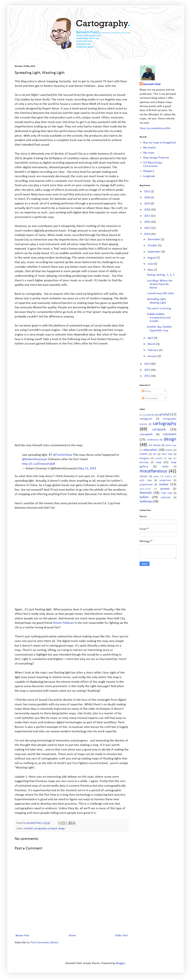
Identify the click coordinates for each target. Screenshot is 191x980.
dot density (155, 445)
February (153, 350)
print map (146, 480)
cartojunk (52, 829)
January (153, 356)
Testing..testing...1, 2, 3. (161, 275)
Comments (150, 398)
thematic (146, 493)
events (169, 450)
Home (72, 936)
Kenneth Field (152, 84)
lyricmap (144, 462)
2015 (147, 228)
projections (165, 480)
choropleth (146, 434)
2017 (147, 216)
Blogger (120, 963)
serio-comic (145, 489)
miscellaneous (153, 471)
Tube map (167, 493)
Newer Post (22, 936)
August (152, 258)
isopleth (159, 458)
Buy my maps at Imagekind (159, 143)
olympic (144, 476)
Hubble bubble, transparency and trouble (159, 318)
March (152, 344)
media (165, 467)
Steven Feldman (63, 623)
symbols (165, 489)
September (155, 252)
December (154, 239)
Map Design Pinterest (156, 158)
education (150, 450)
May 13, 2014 (87, 469)
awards (150, 415)
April (151, 338)
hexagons (144, 458)
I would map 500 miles (160, 293)
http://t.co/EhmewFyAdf (39, 464)
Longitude (149, 176)
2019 (147, 204)
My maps (149, 153)
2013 (147, 364)
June (151, 264)
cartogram (146, 419)
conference (153, 440)
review (164, 484)
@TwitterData (63, 455)
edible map (171, 445)
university (166, 498)
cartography (40, 829)
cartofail (28, 829)
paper (156, 476)
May (151, 270)
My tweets (149, 148)
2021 (147, 192)
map (159, 462)
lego (170, 458)
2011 (147, 376)
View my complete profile (155, 128)
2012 (147, 370)
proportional (146, 485)
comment (170, 434)
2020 (147, 198)
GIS (155, 454)
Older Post (121, 936)
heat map (167, 454)
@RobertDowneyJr (35, 459)
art (141, 415)
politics (168, 476)
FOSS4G (144, 454)
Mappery (149, 171)
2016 (147, 222)
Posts (146, 391)
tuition (144, 497)
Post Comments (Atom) (44, 943)
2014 (147, 234)
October (153, 246)
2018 (147, 210)
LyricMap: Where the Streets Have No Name (160, 284)
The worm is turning (159, 308)
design (62, 829)
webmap (146, 502)
